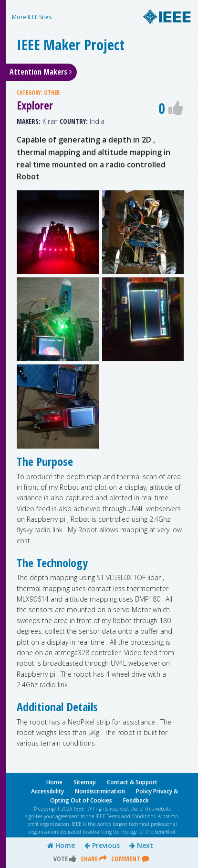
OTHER (52, 93)
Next (141, 846)
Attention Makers (41, 72)
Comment (130, 859)
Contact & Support (132, 782)
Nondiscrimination (100, 791)
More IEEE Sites (32, 17)
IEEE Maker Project (71, 45)
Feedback (136, 800)
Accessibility (47, 791)
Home (61, 846)
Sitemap (85, 782)
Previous (102, 846)
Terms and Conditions (131, 816)
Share (94, 859)
